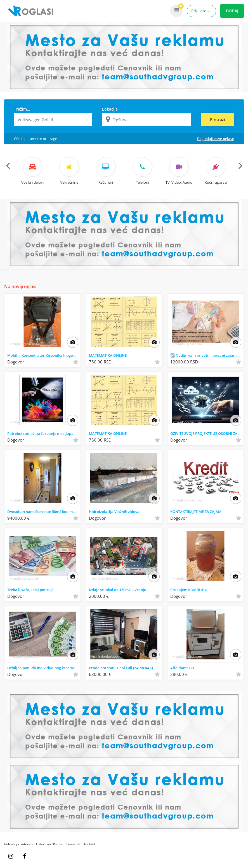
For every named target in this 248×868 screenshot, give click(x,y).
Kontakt (89, 844)
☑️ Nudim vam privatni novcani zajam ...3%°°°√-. (207, 355)
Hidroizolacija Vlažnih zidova (114, 512)
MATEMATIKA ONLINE (108, 355)
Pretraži (218, 119)
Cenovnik (73, 844)
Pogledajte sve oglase (216, 139)
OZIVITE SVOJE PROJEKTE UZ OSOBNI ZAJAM (207, 433)
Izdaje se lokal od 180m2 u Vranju (118, 590)
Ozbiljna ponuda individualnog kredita (41, 668)
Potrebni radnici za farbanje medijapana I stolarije (44, 433)
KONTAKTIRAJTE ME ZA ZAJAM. (196, 512)
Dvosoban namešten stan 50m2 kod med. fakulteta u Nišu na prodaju (44, 512)
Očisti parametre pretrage (36, 139)
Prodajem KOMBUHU (189, 590)
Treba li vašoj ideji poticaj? (30, 590)
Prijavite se (201, 11)
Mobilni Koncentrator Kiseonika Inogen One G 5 (44, 355)
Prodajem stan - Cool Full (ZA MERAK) (121, 668)
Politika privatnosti (18, 844)
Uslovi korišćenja (49, 844)
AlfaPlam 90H (182, 668)
